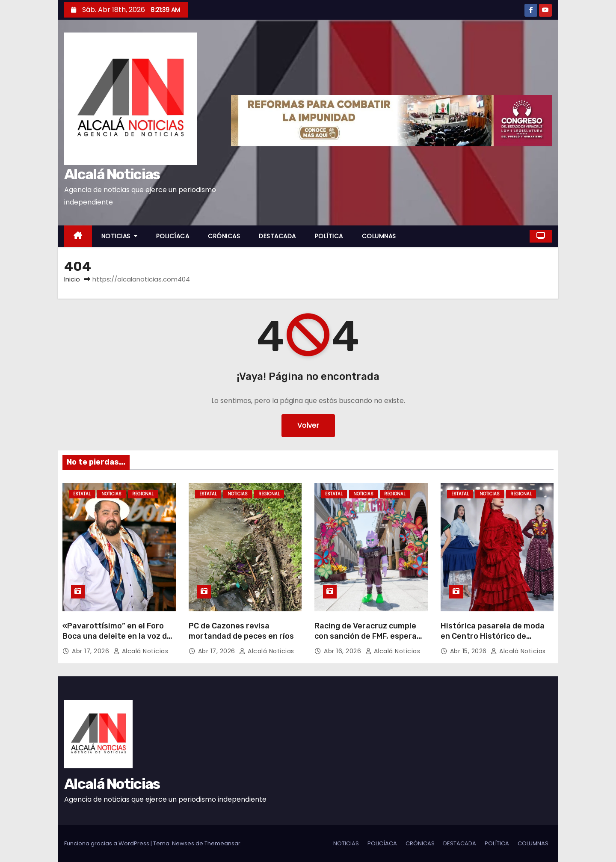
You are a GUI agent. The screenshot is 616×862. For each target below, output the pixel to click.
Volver (308, 425)
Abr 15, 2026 (469, 651)
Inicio (72, 279)
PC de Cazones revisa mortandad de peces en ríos (241, 631)
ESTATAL (82, 494)
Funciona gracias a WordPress (107, 843)
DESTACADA (277, 236)
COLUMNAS (379, 236)
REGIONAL (143, 494)
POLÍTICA (329, 236)
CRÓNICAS (224, 236)
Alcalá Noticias (112, 174)
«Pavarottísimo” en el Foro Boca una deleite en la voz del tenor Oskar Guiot (118, 636)
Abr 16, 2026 (344, 651)
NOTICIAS (119, 236)
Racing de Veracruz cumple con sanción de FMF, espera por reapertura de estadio (366, 636)
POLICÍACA (173, 236)
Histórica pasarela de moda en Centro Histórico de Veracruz (493, 636)
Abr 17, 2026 (92, 651)
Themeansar (222, 843)
